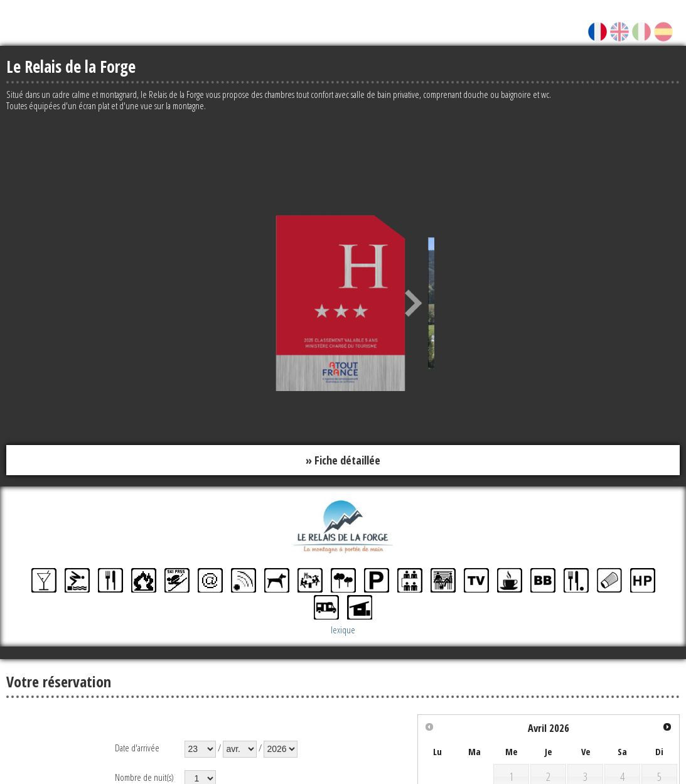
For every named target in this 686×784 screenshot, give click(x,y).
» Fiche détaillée (343, 460)
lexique (343, 630)
